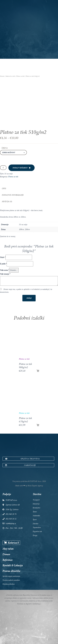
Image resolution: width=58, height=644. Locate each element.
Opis (4, 188)
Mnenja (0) (7, 201)
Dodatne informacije (13, 195)
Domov (2, 76)
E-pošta (3, 264)
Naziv (3, 257)
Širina (5, 148)
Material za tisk (10, 76)
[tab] (29, 189)
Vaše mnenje (5, 274)
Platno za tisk (20, 76)
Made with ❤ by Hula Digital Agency (29, 486)
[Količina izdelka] (3, 168)
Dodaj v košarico (20, 168)
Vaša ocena (5, 270)
